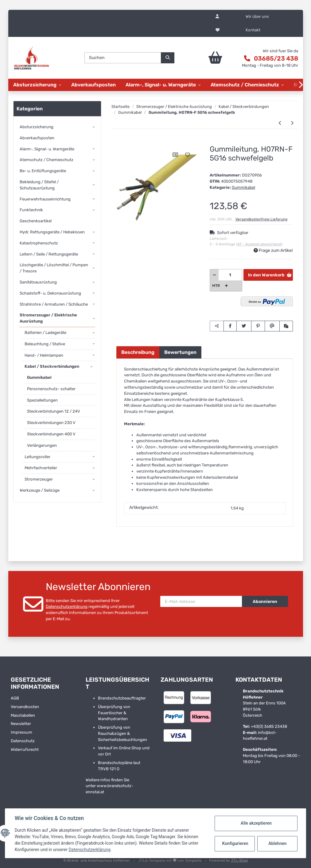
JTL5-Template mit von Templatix (171, 860)
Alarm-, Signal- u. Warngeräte (47, 149)
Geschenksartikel (36, 221)
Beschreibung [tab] (138, 352)
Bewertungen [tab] (180, 352)
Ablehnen (277, 843)
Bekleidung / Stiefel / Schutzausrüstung (39, 185)
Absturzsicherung (37, 127)
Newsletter (21, 724)
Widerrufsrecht (25, 749)
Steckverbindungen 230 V (51, 423)
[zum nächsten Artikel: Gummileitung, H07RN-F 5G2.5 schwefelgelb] (292, 123)
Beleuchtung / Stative (45, 344)
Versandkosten (25, 707)
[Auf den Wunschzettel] (188, 155)
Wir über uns (257, 16)
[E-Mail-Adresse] (201, 601)
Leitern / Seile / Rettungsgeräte (49, 254)
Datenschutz (23, 741)
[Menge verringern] (214, 275)
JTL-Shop (239, 860)
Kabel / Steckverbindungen (52, 366)
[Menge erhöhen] (226, 286)
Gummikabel (243, 187)
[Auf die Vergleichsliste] (175, 155)
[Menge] (230, 275)
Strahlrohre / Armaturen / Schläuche (54, 304)
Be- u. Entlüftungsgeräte (43, 171)
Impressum (21, 732)
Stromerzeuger (39, 479)
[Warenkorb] (210, 58)
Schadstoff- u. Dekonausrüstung (50, 293)
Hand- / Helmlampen (44, 355)
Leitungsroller (37, 457)
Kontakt (253, 30)
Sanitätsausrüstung (38, 282)
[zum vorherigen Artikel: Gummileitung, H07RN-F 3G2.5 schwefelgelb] (280, 123)
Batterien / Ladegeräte (45, 333)
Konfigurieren (235, 843)
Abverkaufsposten (37, 138)
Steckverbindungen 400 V (51, 434)
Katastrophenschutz (39, 243)
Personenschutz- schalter (51, 389)
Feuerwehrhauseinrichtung (45, 199)
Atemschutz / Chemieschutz (47, 160)
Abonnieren (265, 602)
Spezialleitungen (42, 400)
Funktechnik (31, 210)
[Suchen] (123, 58)
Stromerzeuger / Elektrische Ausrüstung (48, 318)
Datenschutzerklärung (67, 606)
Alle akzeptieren (256, 823)
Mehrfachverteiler (41, 468)
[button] (217, 17)
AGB (15, 698)
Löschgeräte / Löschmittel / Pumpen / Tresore (54, 268)
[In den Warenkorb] (121, 142)
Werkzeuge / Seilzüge (40, 490)
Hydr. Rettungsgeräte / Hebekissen (52, 232)
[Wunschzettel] (218, 30)
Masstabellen (23, 715)
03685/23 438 (276, 58)
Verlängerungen (42, 445)
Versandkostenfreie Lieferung (261, 219)
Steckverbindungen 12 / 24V (54, 411)
